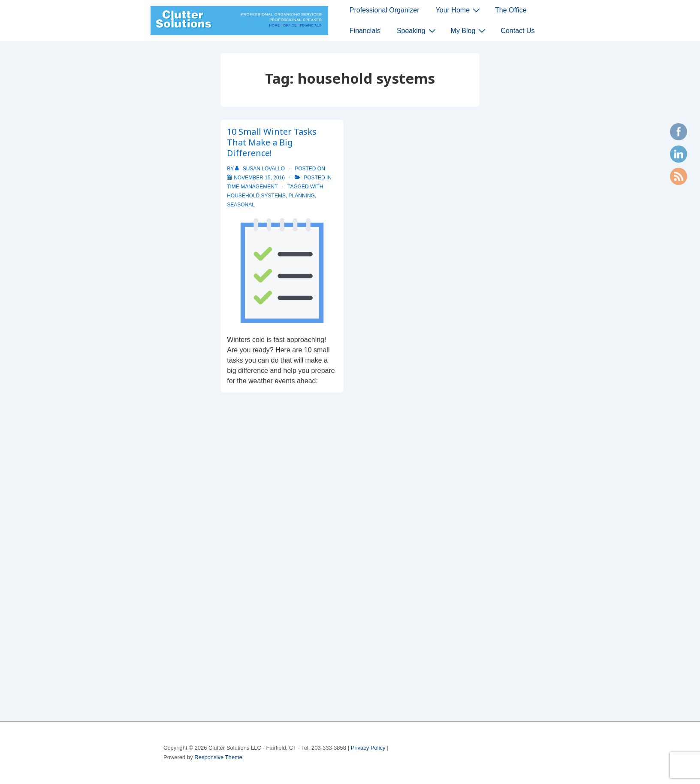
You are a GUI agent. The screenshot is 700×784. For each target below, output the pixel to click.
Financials (365, 31)
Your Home (459, 10)
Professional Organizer (385, 10)
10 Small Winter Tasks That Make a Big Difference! (272, 142)
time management (252, 187)
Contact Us (517, 31)
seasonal (241, 205)
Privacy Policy (368, 748)
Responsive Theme (218, 757)
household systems (256, 196)
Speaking (417, 30)
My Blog (469, 30)
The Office (511, 10)
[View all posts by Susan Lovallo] (261, 169)
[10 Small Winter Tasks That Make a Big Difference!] (259, 178)
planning (302, 196)
